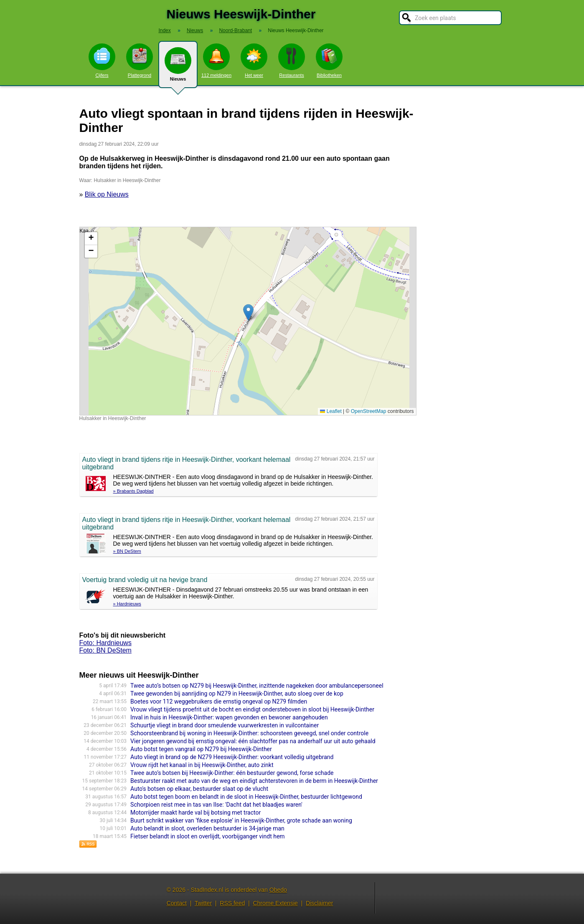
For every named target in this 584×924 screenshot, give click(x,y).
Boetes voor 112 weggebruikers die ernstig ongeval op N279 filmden (219, 701)
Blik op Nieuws (107, 194)
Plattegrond (140, 61)
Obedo (278, 890)
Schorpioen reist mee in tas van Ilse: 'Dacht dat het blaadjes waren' (216, 805)
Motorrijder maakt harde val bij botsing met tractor (196, 813)
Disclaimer (319, 903)
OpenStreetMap (369, 411)
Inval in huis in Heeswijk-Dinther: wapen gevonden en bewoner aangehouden (229, 717)
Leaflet (331, 411)
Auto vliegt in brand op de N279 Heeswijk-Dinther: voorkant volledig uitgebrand (232, 757)
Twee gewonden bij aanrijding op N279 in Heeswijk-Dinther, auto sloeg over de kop (237, 694)
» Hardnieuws (127, 604)
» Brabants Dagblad (133, 491)
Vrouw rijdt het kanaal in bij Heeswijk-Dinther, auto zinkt (202, 765)
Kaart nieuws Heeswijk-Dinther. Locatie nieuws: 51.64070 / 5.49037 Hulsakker (247, 321)
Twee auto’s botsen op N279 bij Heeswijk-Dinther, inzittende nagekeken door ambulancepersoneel (257, 686)
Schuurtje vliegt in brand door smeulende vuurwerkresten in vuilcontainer (225, 725)
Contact (177, 903)
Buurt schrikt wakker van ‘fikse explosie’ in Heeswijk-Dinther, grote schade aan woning (241, 820)
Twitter (203, 903)
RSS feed (232, 903)
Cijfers (102, 61)
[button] (248, 313)
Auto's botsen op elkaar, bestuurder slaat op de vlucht (199, 789)
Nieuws (178, 68)
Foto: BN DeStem (105, 650)
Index (164, 30)
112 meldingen (216, 61)
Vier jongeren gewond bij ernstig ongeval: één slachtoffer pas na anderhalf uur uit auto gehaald (253, 741)
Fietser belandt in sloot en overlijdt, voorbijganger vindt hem (207, 836)
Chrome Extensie (275, 903)
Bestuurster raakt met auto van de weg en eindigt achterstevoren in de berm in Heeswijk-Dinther (254, 781)
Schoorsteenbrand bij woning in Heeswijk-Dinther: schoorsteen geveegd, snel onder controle (249, 733)
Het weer (254, 61)
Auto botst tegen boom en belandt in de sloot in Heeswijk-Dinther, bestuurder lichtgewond (246, 797)
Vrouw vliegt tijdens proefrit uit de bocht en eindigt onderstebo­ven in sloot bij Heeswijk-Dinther (252, 709)
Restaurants (292, 61)
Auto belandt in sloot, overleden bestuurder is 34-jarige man (207, 828)
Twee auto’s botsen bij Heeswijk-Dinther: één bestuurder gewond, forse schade (232, 773)
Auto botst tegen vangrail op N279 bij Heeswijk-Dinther (201, 749)
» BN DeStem (127, 551)
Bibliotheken (329, 61)
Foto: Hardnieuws (105, 643)
